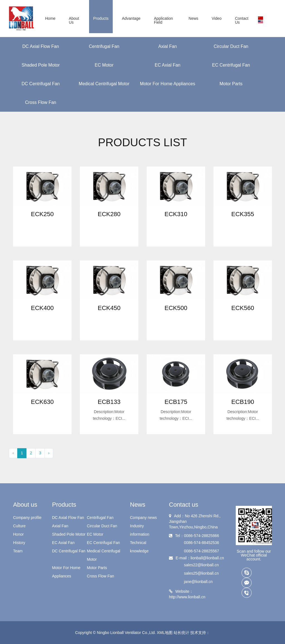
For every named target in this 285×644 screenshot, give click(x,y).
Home (50, 18)
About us (74, 20)
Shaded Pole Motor (41, 65)
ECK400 (42, 308)
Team (18, 551)
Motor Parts (231, 84)
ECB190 (243, 402)
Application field (164, 20)
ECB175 (176, 402)
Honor (18, 534)
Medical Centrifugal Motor (104, 84)
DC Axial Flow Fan (41, 46)
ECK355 (243, 214)
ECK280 (109, 214)
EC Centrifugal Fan (231, 65)
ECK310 (176, 214)
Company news (143, 518)
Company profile (27, 518)
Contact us (242, 20)
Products (101, 18)
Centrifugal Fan (104, 46)
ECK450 (109, 308)
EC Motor (104, 65)
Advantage (131, 18)
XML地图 (165, 633)
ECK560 (243, 308)
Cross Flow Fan (41, 102)
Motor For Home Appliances (168, 84)
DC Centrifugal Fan (41, 84)
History (19, 543)
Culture (19, 526)
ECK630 (42, 402)
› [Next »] (49, 453)
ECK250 (42, 214)
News (194, 18)
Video (217, 18)
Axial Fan (168, 46)
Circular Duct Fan (231, 46)
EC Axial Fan (168, 65)
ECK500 (176, 308)
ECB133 (109, 402)
